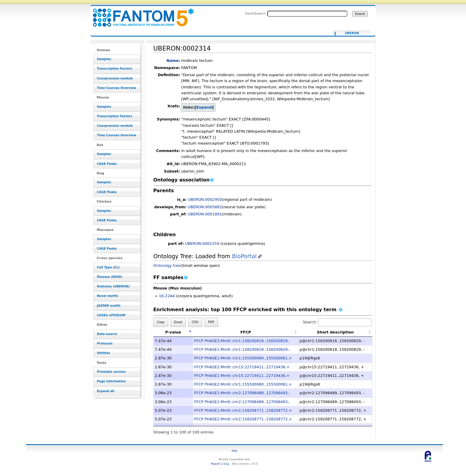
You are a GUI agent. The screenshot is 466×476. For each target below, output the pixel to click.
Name (173, 61)
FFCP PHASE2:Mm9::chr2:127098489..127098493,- (242, 402)
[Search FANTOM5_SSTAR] (307, 14)
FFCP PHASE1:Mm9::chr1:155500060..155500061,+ (243, 358)
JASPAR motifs (109, 306)
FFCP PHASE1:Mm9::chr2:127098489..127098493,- (242, 393)
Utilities (103, 353)
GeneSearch (255, 13)
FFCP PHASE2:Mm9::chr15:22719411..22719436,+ (242, 367)
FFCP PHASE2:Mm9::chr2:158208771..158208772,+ (243, 419)
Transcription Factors (115, 69)
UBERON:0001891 (205, 214)
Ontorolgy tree (167, 266)
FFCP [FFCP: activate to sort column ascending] (246, 332)
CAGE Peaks (107, 164)
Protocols (105, 343)
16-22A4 (167, 296)
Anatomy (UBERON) (113, 286)
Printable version (111, 372)
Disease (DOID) (110, 277)
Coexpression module (115, 78)
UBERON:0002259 (202, 244)
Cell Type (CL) (108, 267)
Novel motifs (107, 296)
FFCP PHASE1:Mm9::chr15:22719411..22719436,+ (242, 376)
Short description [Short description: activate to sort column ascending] (335, 332)
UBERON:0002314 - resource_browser (140, 14)
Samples (104, 59)
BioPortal (244, 256)
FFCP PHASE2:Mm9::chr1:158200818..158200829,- (242, 341)
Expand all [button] (106, 391)
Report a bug (220, 464)
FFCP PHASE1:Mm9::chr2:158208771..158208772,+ (243, 410)
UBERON (352, 33)
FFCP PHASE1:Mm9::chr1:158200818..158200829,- (242, 349)
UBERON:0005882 (205, 207)
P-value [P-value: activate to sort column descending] (173, 332)
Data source (107, 334)
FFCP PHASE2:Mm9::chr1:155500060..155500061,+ (243, 384)
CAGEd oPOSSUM (111, 315)
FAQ (234, 451)
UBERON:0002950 (205, 199)
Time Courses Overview (116, 88)
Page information (111, 381)
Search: (337, 322)
